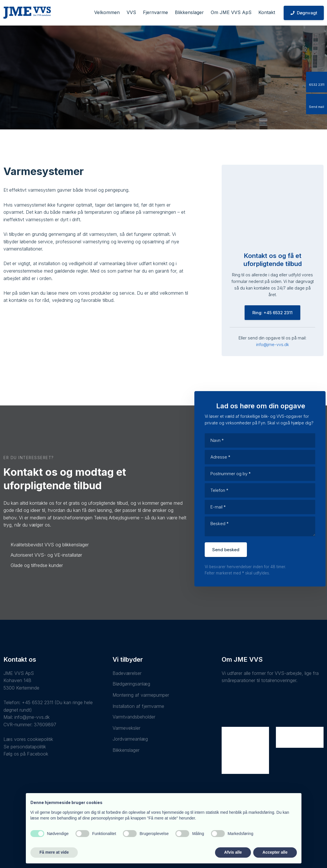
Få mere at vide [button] (54, 852)
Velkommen (107, 12)
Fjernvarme (155, 12)
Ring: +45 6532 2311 (272, 313)
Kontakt (267, 12)
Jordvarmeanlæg (130, 739)
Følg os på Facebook (26, 754)
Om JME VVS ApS (231, 12)
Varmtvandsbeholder (134, 717)
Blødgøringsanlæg (131, 684)
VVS (131, 12)
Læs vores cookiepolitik (28, 739)
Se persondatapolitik (25, 747)
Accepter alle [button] (275, 852)
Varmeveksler (126, 728)
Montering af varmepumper (141, 695)
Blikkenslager (189, 12)
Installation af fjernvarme (138, 706)
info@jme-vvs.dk (272, 344)
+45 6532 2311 (37, 702)
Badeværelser (127, 673)
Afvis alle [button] (233, 852)
